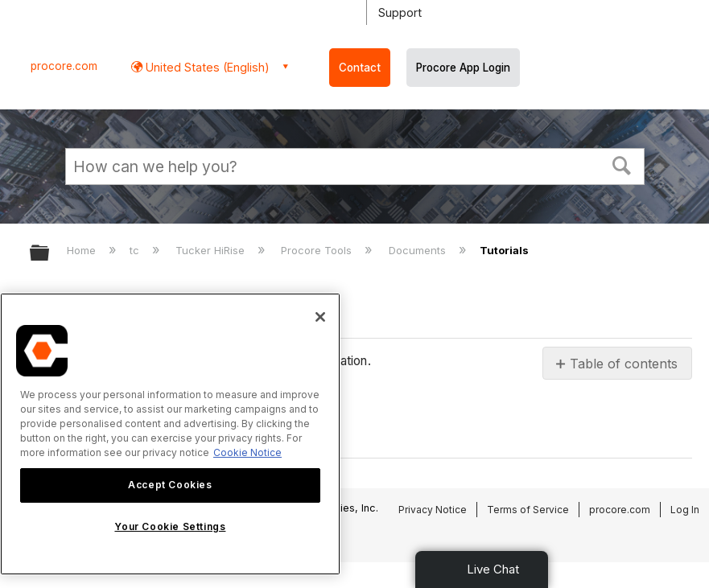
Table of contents (624, 364)
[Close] (320, 317)
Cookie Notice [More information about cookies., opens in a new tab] (247, 452)
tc (136, 250)
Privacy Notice (433, 510)
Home (83, 250)
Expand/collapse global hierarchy (50, 254)
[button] (621, 164)
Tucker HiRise (212, 250)
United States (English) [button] (206, 67)
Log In (685, 510)
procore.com (64, 66)
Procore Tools (318, 250)
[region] (170, 434)
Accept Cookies (170, 485)
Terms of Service (528, 510)
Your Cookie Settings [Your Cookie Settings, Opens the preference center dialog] (170, 526)
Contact (360, 68)
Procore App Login (463, 68)
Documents (419, 250)
